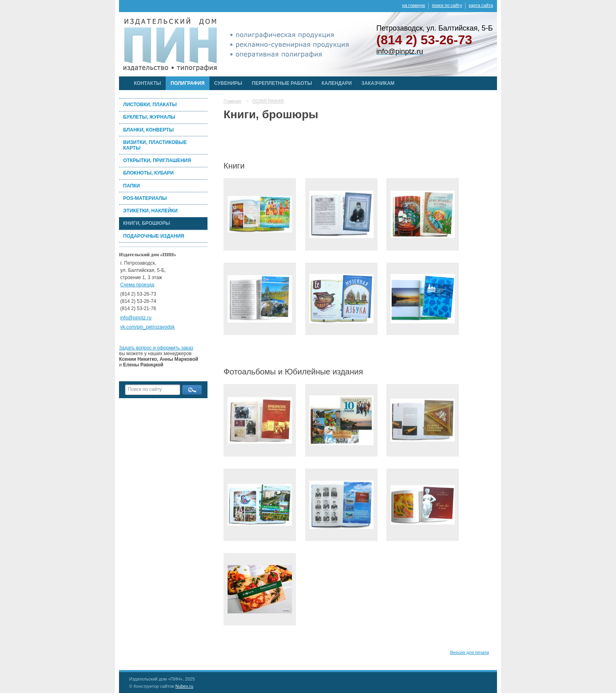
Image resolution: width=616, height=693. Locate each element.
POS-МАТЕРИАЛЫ (145, 198)
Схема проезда (137, 285)
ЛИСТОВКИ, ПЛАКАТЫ (150, 105)
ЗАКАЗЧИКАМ (378, 83)
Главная (232, 101)
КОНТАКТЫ (147, 83)
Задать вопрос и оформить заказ (156, 348)
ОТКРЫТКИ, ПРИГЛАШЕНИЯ (157, 160)
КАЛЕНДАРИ (337, 83)
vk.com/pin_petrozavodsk (147, 327)
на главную (414, 5)
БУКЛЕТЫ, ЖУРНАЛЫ (149, 117)
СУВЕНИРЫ (228, 83)
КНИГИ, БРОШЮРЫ (147, 223)
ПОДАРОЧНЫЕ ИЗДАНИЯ (154, 236)
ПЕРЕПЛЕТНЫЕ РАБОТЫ (282, 83)
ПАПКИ (131, 186)
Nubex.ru (184, 686)
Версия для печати (469, 652)
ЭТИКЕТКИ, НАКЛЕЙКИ (150, 211)
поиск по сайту (447, 5)
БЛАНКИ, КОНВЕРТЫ (148, 130)
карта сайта (481, 5)
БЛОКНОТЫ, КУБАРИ (148, 173)
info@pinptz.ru (136, 318)
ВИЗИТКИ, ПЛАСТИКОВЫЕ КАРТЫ (155, 145)
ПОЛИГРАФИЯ (187, 83)
